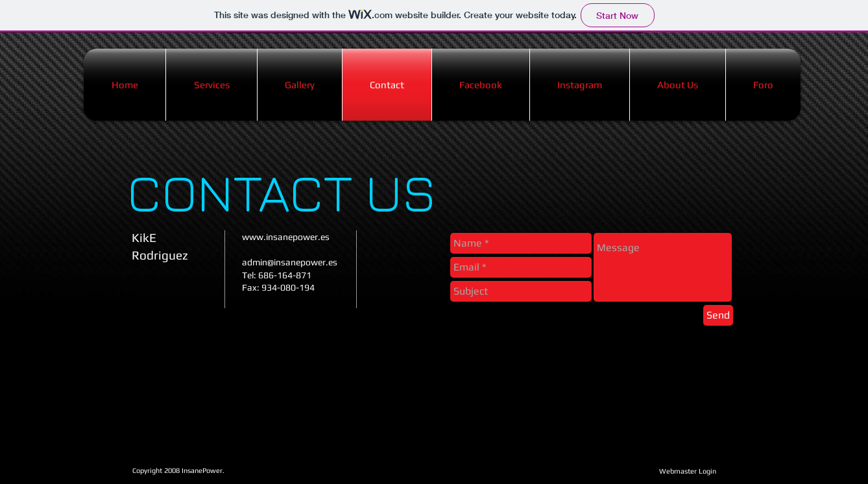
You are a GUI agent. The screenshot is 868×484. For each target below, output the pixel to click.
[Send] (718, 315)
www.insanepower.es (286, 237)
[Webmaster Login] (687, 471)
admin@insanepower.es (290, 262)
